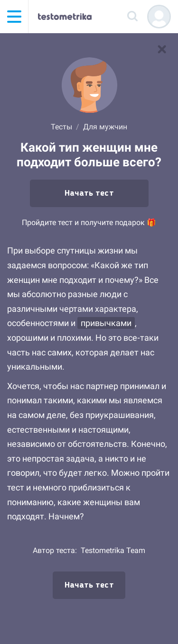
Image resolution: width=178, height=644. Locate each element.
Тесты (61, 127)
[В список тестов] (162, 49)
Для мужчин (105, 127)
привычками (106, 323)
